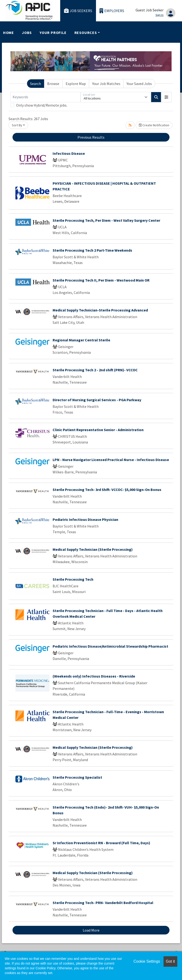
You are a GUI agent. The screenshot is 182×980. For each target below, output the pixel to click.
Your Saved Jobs (139, 84)
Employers (112, 11)
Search (36, 84)
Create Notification (154, 125)
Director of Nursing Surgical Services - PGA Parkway (97, 400)
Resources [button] (86, 33)
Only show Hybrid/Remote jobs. (42, 105)
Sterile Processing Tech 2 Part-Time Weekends (92, 250)
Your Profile (53, 33)
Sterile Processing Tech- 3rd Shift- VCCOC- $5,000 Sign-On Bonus (107, 490)
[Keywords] (45, 97)
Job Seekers (78, 11)
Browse (53, 84)
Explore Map (76, 84)
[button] (166, 97)
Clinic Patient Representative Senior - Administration (98, 430)
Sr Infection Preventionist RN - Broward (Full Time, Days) (101, 843)
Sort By (17, 125)
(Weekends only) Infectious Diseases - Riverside (94, 676)
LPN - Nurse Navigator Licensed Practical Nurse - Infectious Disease (111, 460)
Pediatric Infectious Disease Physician (85, 519)
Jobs (27, 33)
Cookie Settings (147, 961)
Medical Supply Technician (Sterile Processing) (93, 549)
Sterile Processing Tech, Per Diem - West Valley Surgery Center (106, 220)
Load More (91, 930)
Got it (170, 961)
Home (9, 33)
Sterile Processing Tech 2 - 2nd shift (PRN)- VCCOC (95, 370)
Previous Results (91, 137)
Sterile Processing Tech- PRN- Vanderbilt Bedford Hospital (103, 903)
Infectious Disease (69, 153)
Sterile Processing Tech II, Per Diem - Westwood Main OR (101, 280)
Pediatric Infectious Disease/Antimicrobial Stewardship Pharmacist (110, 646)
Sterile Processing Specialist (77, 777)
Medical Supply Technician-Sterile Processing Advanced (100, 310)
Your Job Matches (106, 84)
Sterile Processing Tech (73, 579)
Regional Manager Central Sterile (81, 340)
